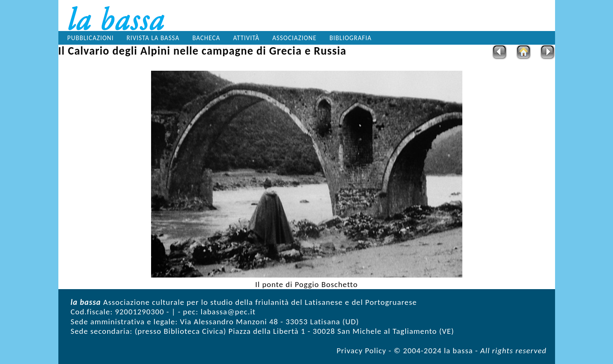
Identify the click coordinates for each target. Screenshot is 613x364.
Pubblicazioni (91, 38)
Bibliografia (351, 38)
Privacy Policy (361, 351)
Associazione (294, 38)
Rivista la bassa (153, 38)
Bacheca (206, 38)
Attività (246, 38)
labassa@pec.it (228, 312)
